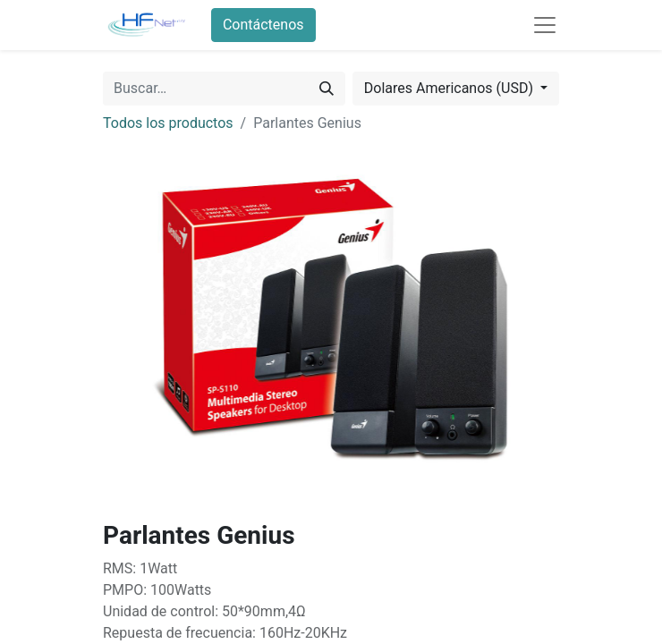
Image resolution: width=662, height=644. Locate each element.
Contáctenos (263, 25)
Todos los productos (168, 123)
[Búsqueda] (327, 89)
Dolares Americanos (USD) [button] (450, 88)
